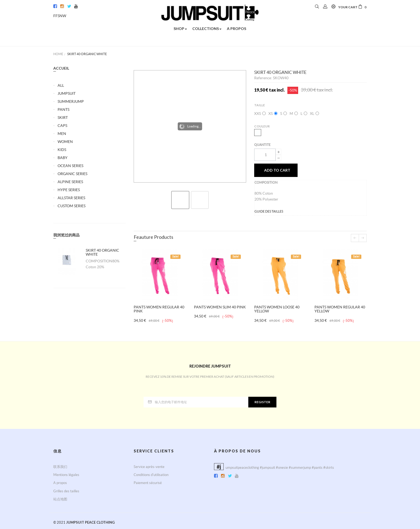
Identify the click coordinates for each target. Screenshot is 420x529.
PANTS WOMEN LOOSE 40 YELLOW (277, 309)
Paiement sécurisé (148, 483)
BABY (63, 158)
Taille (260, 105)
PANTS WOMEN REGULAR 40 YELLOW (340, 309)
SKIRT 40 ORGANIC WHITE (102, 252)
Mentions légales (66, 475)
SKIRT (63, 118)
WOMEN (65, 142)
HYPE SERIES (69, 190)
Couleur (262, 126)
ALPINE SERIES (70, 182)
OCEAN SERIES (70, 166)
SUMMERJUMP (71, 101)
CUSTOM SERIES (72, 206)
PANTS (63, 109)
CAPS (62, 126)
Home (58, 54)
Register (262, 402)
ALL (61, 85)
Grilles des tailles (66, 491)
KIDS (62, 150)
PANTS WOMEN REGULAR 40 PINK (159, 309)
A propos (60, 483)
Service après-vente (149, 467)
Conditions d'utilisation (151, 475)
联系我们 (60, 467)
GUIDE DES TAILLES (269, 211)
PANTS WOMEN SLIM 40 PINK (220, 307)
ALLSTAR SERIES (71, 198)
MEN (62, 134)
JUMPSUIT (67, 93)
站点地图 (60, 499)
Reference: (264, 78)
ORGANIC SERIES (72, 174)
